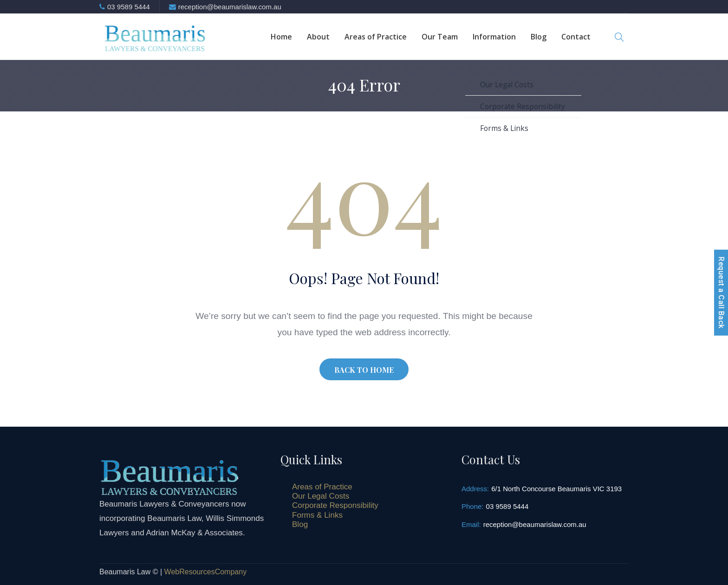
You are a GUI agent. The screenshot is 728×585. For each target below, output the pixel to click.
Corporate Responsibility (335, 505)
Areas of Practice (376, 37)
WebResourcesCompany (206, 572)
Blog (539, 37)
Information (494, 37)
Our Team (440, 37)
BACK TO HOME (364, 370)
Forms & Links (317, 515)
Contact (576, 37)
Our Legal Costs (321, 496)
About (318, 37)
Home (281, 37)
